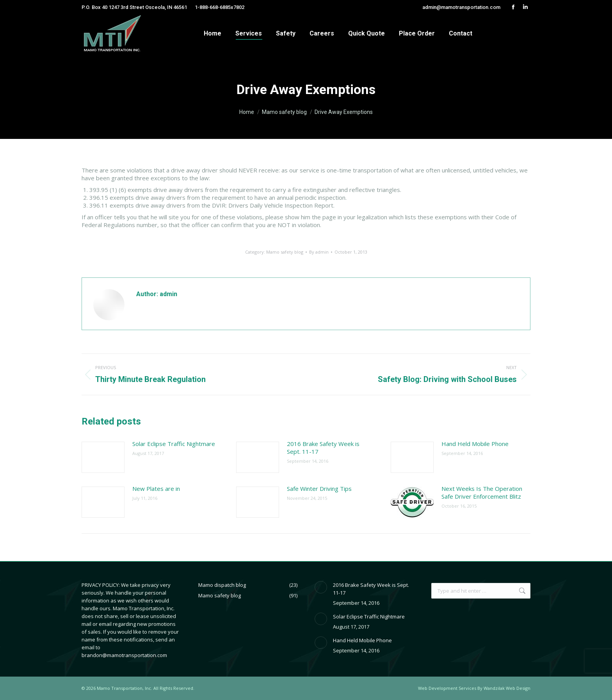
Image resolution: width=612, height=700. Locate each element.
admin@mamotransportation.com (461, 7)
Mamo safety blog (285, 252)
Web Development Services (447, 688)
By (319, 252)
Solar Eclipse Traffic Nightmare (174, 444)
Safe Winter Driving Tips (319, 489)
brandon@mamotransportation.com (124, 655)
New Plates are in (156, 489)
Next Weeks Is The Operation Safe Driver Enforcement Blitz (482, 492)
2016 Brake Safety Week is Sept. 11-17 (323, 448)
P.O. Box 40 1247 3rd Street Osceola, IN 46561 (134, 7)
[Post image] (103, 457)
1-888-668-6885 (213, 7)
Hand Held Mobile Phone (475, 444)
